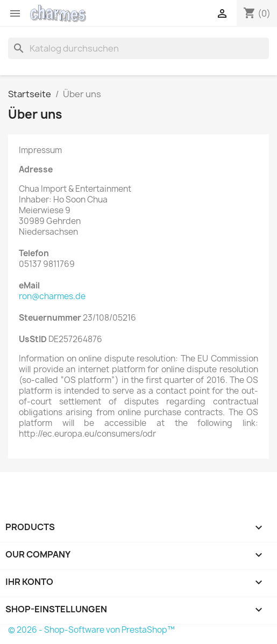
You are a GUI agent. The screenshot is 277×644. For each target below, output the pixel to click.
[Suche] (138, 48)
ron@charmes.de (52, 296)
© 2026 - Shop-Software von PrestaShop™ (91, 630)
